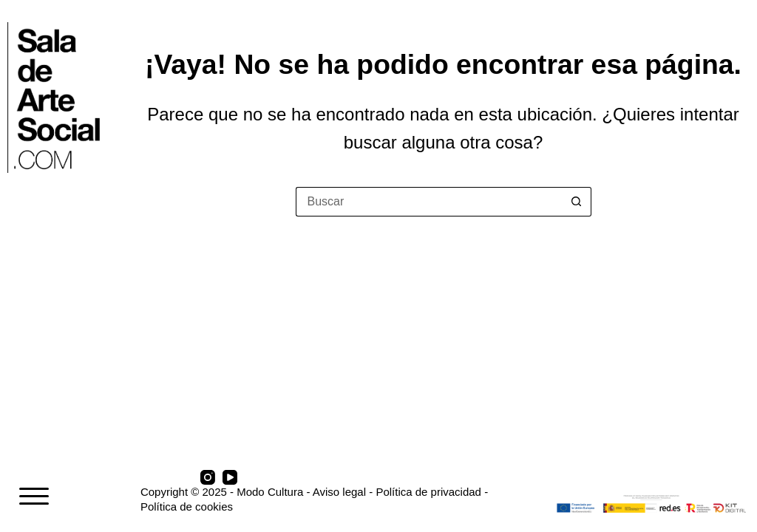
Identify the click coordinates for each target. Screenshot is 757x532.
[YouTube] (230, 477)
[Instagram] (208, 477)
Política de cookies (187, 507)
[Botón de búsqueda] (577, 202)
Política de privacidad (428, 492)
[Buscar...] (429, 202)
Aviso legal (339, 492)
